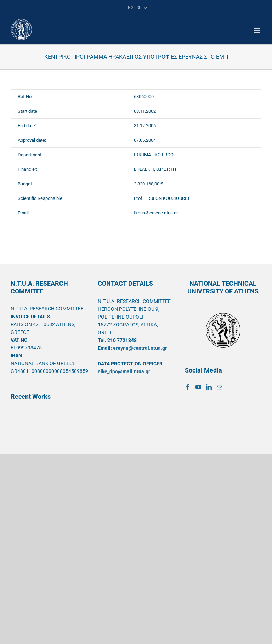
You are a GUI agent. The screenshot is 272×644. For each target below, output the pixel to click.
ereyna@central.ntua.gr (140, 348)
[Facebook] (188, 387)
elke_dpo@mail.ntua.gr (124, 371)
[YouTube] (198, 387)
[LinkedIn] (209, 387)
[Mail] (220, 387)
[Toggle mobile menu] (258, 30)
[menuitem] (136, 8)
